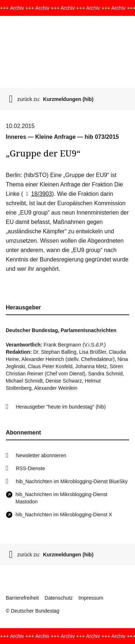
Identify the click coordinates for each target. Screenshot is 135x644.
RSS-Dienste (30, 468)
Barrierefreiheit (22, 598)
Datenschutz (59, 598)
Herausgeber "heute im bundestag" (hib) (61, 407)
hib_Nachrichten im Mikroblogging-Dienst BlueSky (72, 481)
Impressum (91, 598)
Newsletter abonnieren (41, 455)
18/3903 (37, 194)
